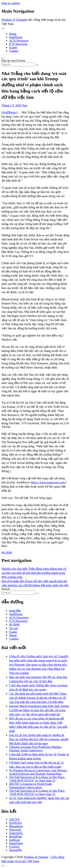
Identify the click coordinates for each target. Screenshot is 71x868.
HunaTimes (16, 843)
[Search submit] (37, 65)
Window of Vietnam (14, 20)
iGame (13, 47)
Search (6, 589)
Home (13, 34)
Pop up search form (13, 61)
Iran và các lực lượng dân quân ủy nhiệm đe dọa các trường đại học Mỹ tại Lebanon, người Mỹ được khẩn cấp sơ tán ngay (39, 739)
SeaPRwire (16, 37)
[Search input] (18, 64)
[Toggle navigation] (3, 28)
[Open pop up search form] (3, 58)
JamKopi (15, 840)
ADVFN (14, 819)
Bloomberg (16, 826)
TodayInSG (16, 833)
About (13, 635)
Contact (14, 51)
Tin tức (14, 628)
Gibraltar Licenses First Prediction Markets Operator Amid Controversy (35, 749)
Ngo (25, 105)
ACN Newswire (19, 41)
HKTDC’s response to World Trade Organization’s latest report (30, 786)
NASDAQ (15, 823)
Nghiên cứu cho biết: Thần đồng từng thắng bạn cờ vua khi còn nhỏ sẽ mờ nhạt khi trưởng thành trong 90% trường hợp (34, 573)
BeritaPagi (16, 836)
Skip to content (11, 3)
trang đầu (15, 611)
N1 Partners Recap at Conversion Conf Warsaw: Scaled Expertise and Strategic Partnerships (38, 772)
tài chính (7, 552)
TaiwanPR (15, 850)
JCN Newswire (18, 44)
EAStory (14, 847)
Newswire (15, 830)
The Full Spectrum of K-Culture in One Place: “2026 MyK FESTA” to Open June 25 (37, 779)
